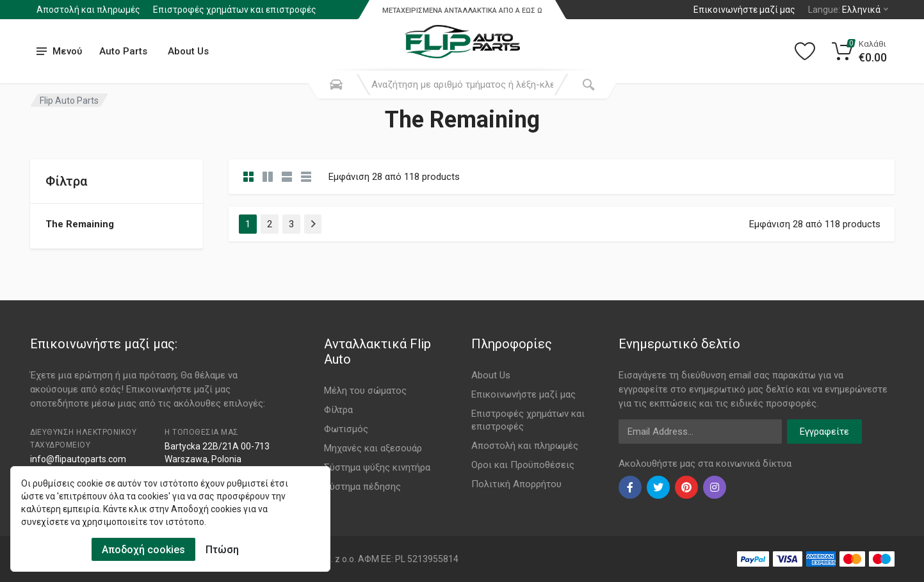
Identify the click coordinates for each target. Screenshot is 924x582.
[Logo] (462, 35)
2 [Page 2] (270, 224)
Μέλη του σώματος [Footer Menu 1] (365, 391)
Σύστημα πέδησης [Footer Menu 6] (362, 487)
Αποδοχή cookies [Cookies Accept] (143, 550)
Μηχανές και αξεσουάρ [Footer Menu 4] (373, 448)
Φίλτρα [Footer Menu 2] (338, 410)
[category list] (268, 177)
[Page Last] (313, 224)
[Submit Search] (588, 85)
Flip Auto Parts (69, 101)
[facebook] (630, 487)
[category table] (306, 177)
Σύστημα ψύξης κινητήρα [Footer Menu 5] (377, 467)
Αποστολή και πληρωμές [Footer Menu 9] (525, 446)
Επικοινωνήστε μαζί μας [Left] (744, 10)
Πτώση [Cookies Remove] (222, 550)
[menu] (60, 52)
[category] (248, 177)
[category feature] (287, 177)
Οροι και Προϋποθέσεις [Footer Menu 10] (523, 465)
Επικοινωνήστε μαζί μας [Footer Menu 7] (523, 394)
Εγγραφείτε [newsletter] (824, 432)
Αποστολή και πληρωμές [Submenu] (88, 10)
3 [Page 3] (291, 224)
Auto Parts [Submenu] (123, 51)
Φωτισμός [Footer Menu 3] (346, 429)
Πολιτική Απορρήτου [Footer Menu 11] (516, 484)
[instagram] (715, 487)
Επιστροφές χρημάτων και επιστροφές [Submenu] (235, 10)
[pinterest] (686, 487)
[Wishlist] (805, 51)
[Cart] (860, 51)
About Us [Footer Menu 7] (491, 375)
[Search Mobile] (336, 85)
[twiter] (658, 487)
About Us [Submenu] (188, 51)
